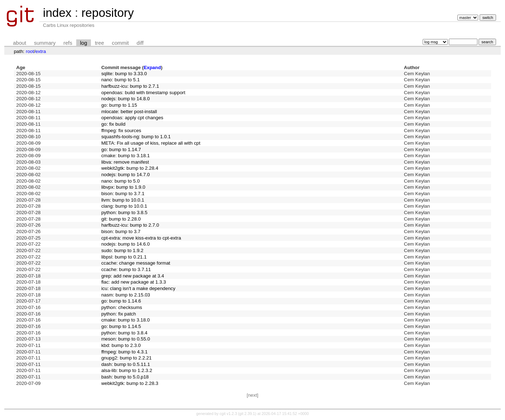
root (30, 51)
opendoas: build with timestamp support (143, 93)
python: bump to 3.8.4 (124, 333)
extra (41, 51)
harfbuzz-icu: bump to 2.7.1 (130, 86)
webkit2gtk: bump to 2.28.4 (130, 168)
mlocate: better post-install (129, 112)
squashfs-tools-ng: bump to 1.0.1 (136, 137)
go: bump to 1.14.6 (121, 301)
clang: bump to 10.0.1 (124, 206)
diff (140, 43)
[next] (252, 395)
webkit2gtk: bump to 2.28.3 (130, 383)
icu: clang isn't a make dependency (138, 288)
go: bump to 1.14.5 (121, 326)
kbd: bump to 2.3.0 (121, 345)
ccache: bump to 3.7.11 (126, 269)
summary (45, 43)
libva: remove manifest (125, 162)
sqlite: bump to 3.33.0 (124, 74)
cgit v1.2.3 (229, 414)
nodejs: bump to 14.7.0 (126, 175)
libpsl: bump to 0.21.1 (124, 257)
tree (99, 43)
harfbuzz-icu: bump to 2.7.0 (130, 225)
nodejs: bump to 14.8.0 (126, 99)
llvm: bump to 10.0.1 (123, 200)
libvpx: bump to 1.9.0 (123, 187)
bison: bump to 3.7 (121, 231)
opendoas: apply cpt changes (132, 118)
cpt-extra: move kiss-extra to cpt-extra (141, 238)
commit (120, 43)
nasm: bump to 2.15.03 (126, 295)
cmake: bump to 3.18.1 (126, 156)
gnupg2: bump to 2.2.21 (127, 358)
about (20, 43)
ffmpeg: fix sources (121, 131)
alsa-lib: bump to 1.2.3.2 (127, 370)
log (84, 43)
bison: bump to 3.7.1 (123, 194)
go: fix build (113, 124)
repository (107, 13)
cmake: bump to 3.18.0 (126, 320)
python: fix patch (119, 314)
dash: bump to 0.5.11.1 (126, 364)
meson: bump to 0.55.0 (126, 339)
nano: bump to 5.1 (120, 80)
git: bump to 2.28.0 (121, 219)
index (57, 13)
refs (68, 43)
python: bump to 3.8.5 (124, 213)
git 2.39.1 (247, 414)
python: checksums (122, 307)
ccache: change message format (136, 263)
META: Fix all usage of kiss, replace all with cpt (151, 143)
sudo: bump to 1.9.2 (122, 250)
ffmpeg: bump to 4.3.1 (124, 352)
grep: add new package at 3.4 (133, 276)
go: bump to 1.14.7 (121, 149)
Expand (152, 67)
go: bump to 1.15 (119, 105)
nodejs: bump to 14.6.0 (126, 244)
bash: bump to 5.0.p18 (125, 377)
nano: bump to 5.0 (120, 181)
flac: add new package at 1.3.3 (134, 282)
